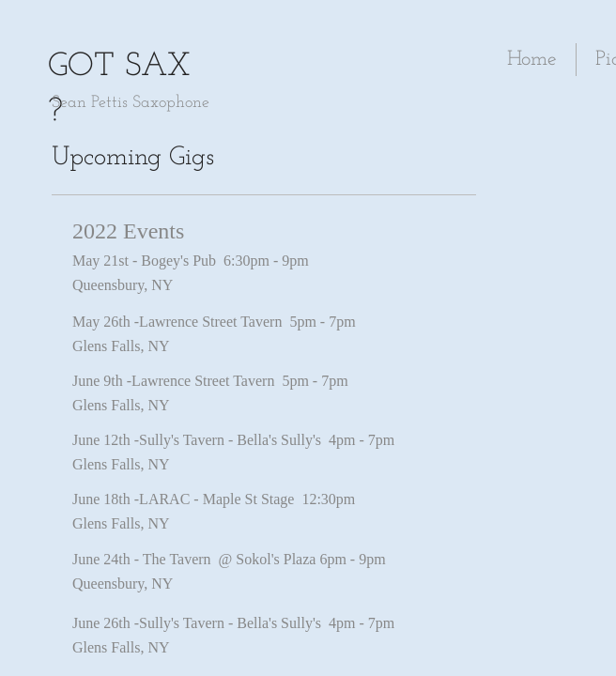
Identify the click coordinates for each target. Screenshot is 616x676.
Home (532, 60)
